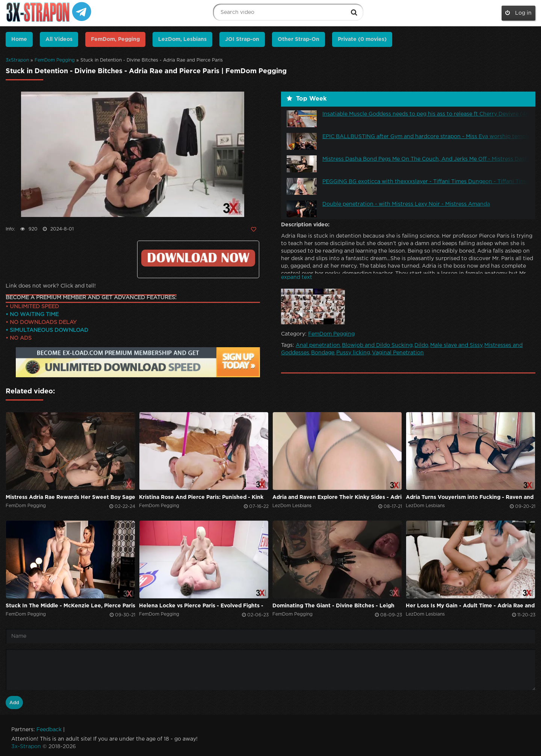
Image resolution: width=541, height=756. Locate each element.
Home (19, 39)
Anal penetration (318, 345)
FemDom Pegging (55, 60)
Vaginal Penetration (398, 353)
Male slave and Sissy (456, 345)
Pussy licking (353, 353)
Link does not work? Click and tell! (51, 286)
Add (14, 703)
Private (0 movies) (362, 39)
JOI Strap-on (242, 39)
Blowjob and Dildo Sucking (377, 345)
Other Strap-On (298, 39)
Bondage (323, 353)
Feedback (49, 730)
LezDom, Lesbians (182, 39)
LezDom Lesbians (292, 506)
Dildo (421, 345)
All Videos (59, 39)
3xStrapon (17, 60)
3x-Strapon (26, 747)
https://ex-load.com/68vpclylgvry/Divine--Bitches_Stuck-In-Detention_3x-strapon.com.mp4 (198, 258)
